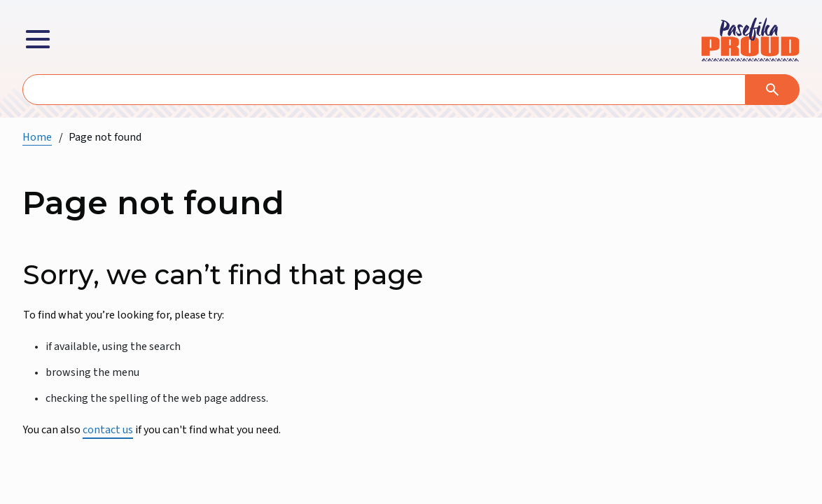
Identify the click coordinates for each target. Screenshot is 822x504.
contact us (108, 430)
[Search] (773, 90)
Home (37, 137)
